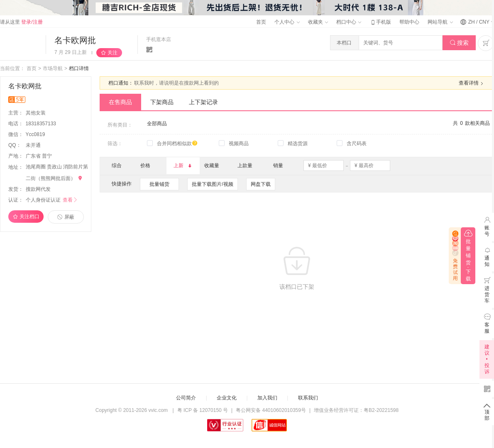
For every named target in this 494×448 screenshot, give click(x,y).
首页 (261, 22)
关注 (112, 53)
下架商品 (162, 102)
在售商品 (120, 102)
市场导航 (53, 68)
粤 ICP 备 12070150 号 (203, 410)
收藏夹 (318, 22)
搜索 (459, 43)
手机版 (380, 22)
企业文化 (227, 398)
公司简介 (186, 398)
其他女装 (36, 113)
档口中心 (349, 22)
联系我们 (308, 398)
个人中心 (287, 22)
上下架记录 (203, 102)
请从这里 (21, 22)
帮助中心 (409, 22)
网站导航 (440, 22)
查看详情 (472, 83)
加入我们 (267, 398)
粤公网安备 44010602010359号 (271, 410)
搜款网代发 (38, 189)
